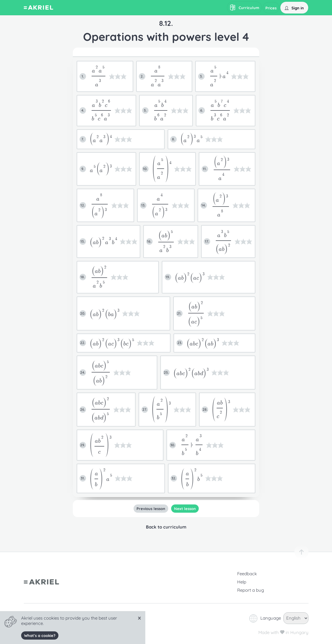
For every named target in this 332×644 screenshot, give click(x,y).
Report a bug (251, 590)
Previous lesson (151, 509)
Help (242, 582)
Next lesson (185, 509)
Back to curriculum (166, 527)
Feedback (247, 574)
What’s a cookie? (40, 635)
